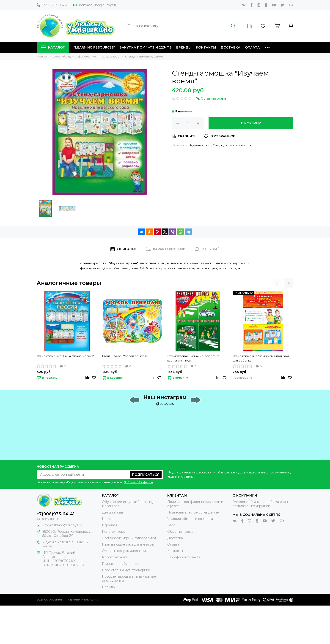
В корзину (251, 123)
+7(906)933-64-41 (53, 5)
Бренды (184, 47)
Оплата (252, 47)
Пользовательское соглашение (193, 512)
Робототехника (115, 557)
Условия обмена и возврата (190, 519)
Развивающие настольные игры (128, 544)
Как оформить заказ (184, 557)
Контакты (206, 47)
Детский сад (113, 512)
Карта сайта (90, 599)
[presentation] (277, 283)
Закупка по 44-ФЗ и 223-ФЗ (146, 47)
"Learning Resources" (94, 47)
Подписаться (146, 475)
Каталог (53, 47)
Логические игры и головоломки (129, 538)
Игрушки (109, 525)
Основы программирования (125, 551)
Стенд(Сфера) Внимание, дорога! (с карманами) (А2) (193, 358)
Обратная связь (180, 532)
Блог (171, 525)
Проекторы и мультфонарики (126, 570)
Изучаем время (200, 145)
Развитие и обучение (120, 564)
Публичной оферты (138, 482)
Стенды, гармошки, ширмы (232, 145)
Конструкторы (114, 532)
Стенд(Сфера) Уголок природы (125, 356)
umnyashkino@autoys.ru (95, 5)
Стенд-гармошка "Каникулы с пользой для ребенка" (261, 358)
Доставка (230, 47)
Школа (108, 519)
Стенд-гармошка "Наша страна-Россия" (66, 356)
